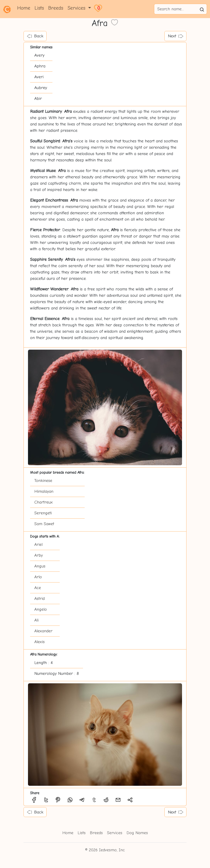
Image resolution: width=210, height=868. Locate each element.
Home (24, 8)
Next (176, 36)
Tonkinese (43, 481)
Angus (40, 566)
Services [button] (77, 8)
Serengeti (43, 513)
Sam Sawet (44, 524)
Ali (36, 620)
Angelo (41, 609)
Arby (39, 555)
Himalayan (44, 491)
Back (35, 36)
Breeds (56, 8)
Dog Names (137, 833)
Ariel (38, 545)
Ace (38, 588)
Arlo (38, 577)
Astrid (40, 599)
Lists (39, 8)
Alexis (40, 642)
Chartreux (44, 502)
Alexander (43, 631)
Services (115, 833)
